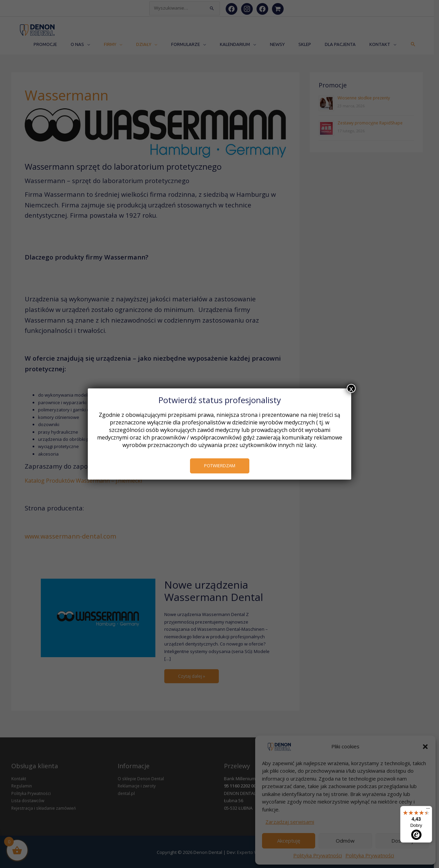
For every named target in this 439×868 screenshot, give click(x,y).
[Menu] (428, 810)
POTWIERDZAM (220, 466)
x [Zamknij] (351, 388)
